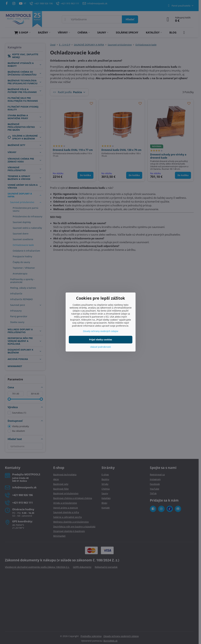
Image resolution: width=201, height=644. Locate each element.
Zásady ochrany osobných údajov (101, 331)
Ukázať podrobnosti (100, 347)
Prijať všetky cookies (101, 340)
